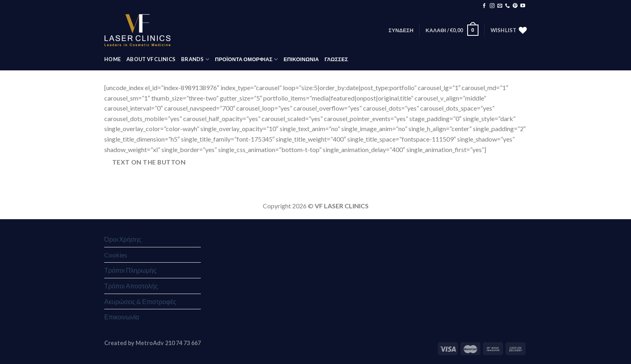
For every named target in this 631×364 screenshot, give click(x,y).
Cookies (116, 255)
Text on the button (149, 162)
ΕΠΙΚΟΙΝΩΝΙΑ (301, 59)
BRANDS (195, 59)
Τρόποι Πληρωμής (130, 270)
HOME (112, 59)
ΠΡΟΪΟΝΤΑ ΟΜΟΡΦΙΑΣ (246, 59)
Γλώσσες (336, 59)
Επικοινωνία (122, 317)
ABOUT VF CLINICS (151, 59)
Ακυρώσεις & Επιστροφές (140, 301)
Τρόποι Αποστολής (131, 286)
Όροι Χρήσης (123, 239)
